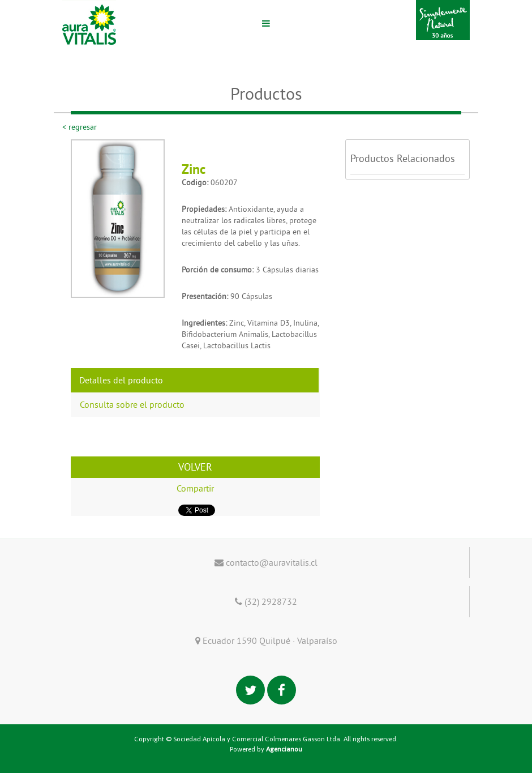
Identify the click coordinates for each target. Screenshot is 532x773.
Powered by (266, 749)
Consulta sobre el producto (132, 404)
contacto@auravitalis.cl (266, 562)
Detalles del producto (121, 380)
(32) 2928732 (266, 601)
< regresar (80, 127)
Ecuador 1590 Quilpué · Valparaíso (266, 640)
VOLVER (195, 467)
